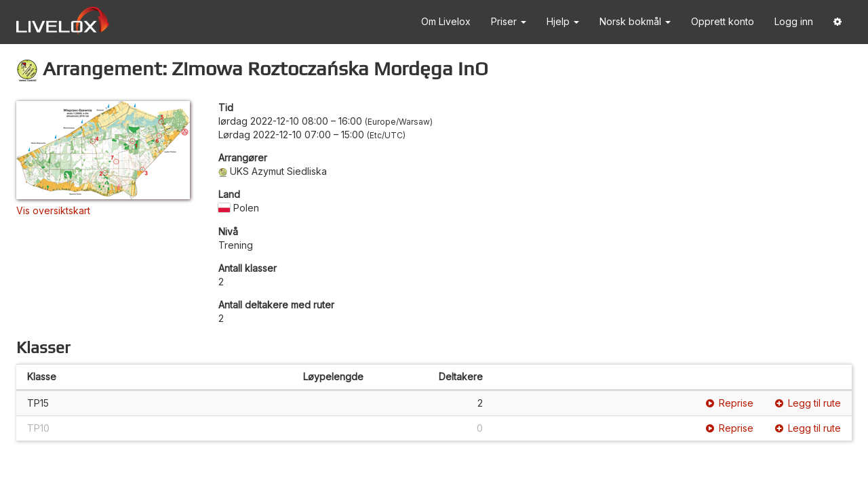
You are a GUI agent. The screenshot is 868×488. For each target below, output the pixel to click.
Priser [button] (509, 21)
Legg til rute (808, 403)
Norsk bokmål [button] (635, 21)
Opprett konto (723, 21)
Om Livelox (446, 21)
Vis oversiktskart (53, 210)
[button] (837, 22)
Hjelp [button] (563, 21)
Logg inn (794, 21)
